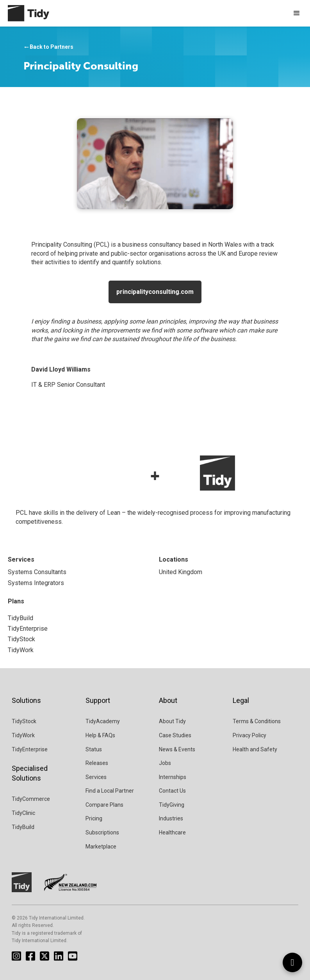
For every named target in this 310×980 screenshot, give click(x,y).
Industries (171, 818)
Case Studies (175, 735)
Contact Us (172, 791)
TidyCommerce (31, 799)
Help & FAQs (100, 735)
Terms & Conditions (257, 721)
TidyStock (24, 721)
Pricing (94, 818)
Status (94, 749)
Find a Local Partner (110, 791)
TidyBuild (23, 827)
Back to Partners (48, 47)
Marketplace (101, 847)
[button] (297, 13)
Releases (97, 763)
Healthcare (172, 832)
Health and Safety (255, 749)
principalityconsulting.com (155, 292)
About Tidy (172, 721)
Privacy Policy (249, 735)
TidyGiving (172, 805)
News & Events (177, 749)
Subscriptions (102, 832)
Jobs (165, 763)
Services (96, 777)
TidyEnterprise (30, 749)
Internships (173, 777)
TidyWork (23, 735)
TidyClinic (23, 813)
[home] (25, 13)
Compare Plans (104, 805)
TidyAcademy (103, 721)
